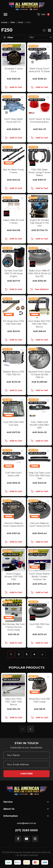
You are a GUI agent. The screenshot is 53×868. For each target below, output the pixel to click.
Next (31, 729)
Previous (23, 729)
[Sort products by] (40, 37)
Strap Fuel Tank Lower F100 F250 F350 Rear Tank (40, 476)
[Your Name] (26, 755)
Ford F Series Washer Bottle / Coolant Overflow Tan (39, 577)
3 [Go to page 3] (27, 654)
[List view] (44, 30)
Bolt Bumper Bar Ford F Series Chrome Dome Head (13, 627)
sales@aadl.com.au (26, 823)
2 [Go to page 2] (19, 654)
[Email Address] (26, 764)
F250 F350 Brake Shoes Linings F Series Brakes (39, 172)
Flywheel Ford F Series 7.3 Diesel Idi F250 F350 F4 (40, 375)
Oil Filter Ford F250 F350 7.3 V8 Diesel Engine (13, 274)
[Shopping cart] (43, 15)
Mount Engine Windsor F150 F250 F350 (14, 577)
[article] (14, 698)
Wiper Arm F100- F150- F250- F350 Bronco (14, 702)
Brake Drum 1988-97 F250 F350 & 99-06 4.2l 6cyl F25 (39, 274)
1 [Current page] (11, 654)
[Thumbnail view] (49, 30)
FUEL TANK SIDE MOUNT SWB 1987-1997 (40, 425)
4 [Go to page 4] (34, 654)
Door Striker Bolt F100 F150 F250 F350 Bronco (39, 324)
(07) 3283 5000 (26, 830)
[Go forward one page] (42, 654)
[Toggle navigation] (5, 14)
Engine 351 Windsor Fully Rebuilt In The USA (40, 223)
